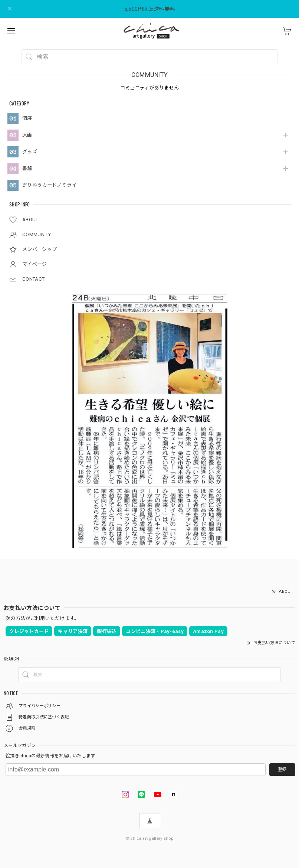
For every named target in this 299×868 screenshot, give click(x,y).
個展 (27, 118)
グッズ (30, 152)
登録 (282, 770)
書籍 (27, 168)
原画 (27, 135)
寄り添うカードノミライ (49, 185)
